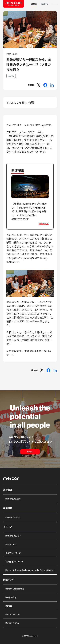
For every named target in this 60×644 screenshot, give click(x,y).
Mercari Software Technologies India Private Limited (30, 570)
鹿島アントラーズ (13, 553)
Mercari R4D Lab (13, 614)
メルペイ (11, 76)
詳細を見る (44, 223)
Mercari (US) (11, 544)
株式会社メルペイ (13, 536)
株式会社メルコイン (14, 562)
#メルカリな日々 (17, 102)
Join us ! (30, 452)
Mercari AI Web (12, 623)
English (44, 4)
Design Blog (11, 597)
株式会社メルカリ (13, 499)
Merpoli (9, 606)
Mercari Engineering (15, 589)
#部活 (31, 102)
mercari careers (13, 517)
